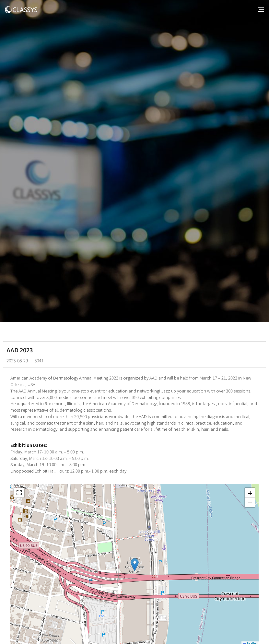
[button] (135, 565)
